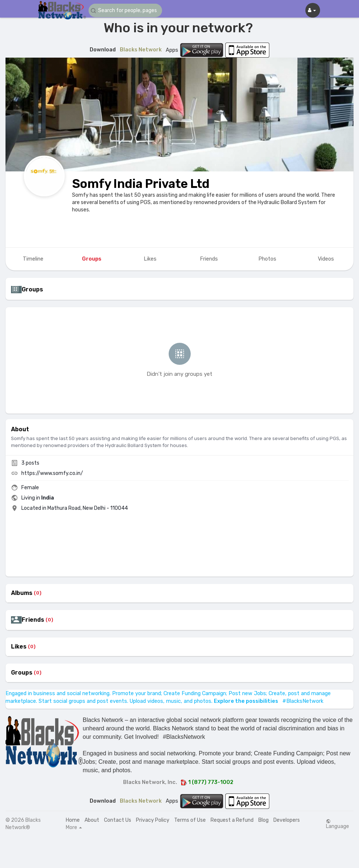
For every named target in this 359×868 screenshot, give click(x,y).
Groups (22, 673)
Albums (22, 593)
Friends (33, 620)
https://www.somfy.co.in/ (52, 473)
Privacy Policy (153, 820)
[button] (125, 10)
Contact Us (118, 820)
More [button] (74, 828)
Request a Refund (232, 820)
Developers (287, 820)
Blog (263, 820)
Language (338, 824)
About (92, 820)
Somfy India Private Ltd (141, 184)
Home (73, 820)
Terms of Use (190, 820)
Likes (19, 647)
